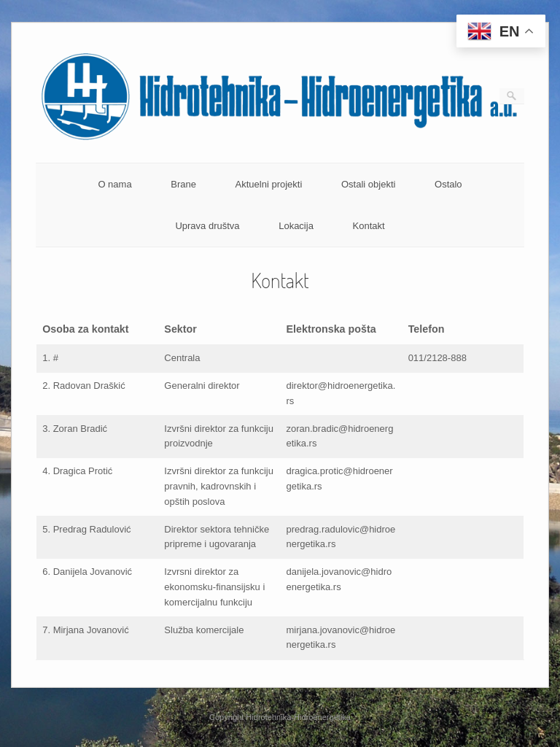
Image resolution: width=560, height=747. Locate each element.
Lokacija (296, 226)
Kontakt (369, 226)
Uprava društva (207, 226)
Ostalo (448, 184)
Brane (183, 184)
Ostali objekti (368, 184)
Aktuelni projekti (269, 184)
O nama (114, 184)
